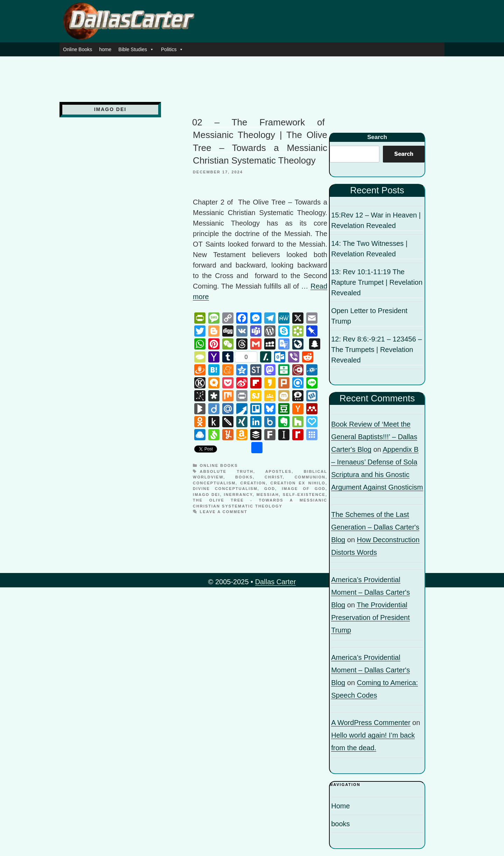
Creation (253, 483)
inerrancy (238, 495)
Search (377, 137)
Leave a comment (224, 512)
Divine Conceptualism (225, 489)
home (105, 49)
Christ (274, 477)
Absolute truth (227, 471)
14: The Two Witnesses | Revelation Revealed (369, 249)
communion (310, 477)
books (244, 477)
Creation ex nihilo (298, 483)
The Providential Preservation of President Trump (370, 617)
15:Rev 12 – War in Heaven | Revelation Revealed (376, 220)
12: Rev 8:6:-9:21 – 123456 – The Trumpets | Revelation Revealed (376, 350)
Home (340, 806)
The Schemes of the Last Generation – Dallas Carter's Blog (375, 527)
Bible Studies (136, 49)
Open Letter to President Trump (369, 316)
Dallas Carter (276, 582)
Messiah (268, 495)
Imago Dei (206, 495)
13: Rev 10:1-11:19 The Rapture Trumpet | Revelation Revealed (377, 282)
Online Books (78, 49)
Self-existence (304, 495)
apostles (278, 471)
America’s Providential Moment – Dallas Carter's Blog (370, 592)
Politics (172, 49)
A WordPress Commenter (371, 723)
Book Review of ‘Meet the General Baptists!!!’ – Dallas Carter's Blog (374, 437)
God (270, 489)
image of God (304, 489)
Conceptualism (214, 483)
